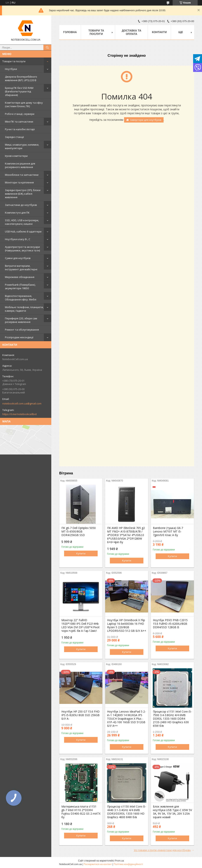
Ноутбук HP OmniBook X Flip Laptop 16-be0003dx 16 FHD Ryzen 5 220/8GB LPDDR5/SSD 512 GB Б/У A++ (127, 625)
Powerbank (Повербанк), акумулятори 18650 (20, 286)
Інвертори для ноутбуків (146, 120)
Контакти (159, 32)
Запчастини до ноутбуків (21, 205)
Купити (81, 553)
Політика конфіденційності (128, 864)
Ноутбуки (11, 69)
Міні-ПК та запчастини (19, 122)
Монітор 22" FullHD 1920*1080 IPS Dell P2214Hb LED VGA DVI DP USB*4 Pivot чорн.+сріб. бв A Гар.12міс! (80, 625)
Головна (70, 32)
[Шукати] (47, 47)
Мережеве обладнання (20, 277)
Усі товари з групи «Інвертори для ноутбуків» (162, 850)
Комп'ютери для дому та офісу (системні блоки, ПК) (24, 104)
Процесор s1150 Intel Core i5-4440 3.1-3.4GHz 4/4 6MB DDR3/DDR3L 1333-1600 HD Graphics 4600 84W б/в (127, 812)
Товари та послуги (14, 61)
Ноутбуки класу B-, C (18, 239)
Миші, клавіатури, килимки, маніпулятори (22, 146)
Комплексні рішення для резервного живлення (20, 165)
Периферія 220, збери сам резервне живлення (21, 320)
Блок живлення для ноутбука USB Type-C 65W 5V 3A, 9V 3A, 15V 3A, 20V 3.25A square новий (172, 812)
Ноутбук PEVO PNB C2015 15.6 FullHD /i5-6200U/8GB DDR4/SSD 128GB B (170, 624)
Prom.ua (119, 861)
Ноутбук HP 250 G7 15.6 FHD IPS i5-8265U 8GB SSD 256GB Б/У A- (80, 715)
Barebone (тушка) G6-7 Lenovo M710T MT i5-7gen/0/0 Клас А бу (168, 532)
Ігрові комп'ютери (16, 156)
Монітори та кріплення (19, 182)
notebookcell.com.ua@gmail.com (22, 403)
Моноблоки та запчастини (22, 175)
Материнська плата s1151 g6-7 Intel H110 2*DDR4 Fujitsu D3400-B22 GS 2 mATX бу (81, 812)
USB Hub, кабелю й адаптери (23, 231)
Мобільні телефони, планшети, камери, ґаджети (24, 309)
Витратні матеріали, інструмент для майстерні (21, 268)
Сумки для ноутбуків (18, 258)
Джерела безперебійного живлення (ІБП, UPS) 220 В (21, 78)
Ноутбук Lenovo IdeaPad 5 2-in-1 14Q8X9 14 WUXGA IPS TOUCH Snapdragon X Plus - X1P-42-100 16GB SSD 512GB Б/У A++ (126, 719)
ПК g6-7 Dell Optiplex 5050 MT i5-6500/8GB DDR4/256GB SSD (79, 532)
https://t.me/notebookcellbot (20, 414)
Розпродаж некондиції (19, 337)
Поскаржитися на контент (98, 864)
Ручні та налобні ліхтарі (20, 129)
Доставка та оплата (131, 32)
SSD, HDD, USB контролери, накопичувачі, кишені (22, 222)
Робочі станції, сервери (20, 114)
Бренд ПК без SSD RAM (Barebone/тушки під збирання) (19, 91)
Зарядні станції (14, 137)
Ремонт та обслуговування (22, 330)
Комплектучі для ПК (17, 213)
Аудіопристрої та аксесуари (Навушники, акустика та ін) (22, 249)
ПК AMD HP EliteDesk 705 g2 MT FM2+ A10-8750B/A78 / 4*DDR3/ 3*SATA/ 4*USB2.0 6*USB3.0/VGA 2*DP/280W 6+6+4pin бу (126, 535)
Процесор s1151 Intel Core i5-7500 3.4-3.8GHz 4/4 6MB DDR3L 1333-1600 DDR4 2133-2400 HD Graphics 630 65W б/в (172, 719)
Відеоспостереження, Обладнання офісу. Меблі (21, 298)
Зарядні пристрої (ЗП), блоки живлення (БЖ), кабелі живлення (23, 194)
